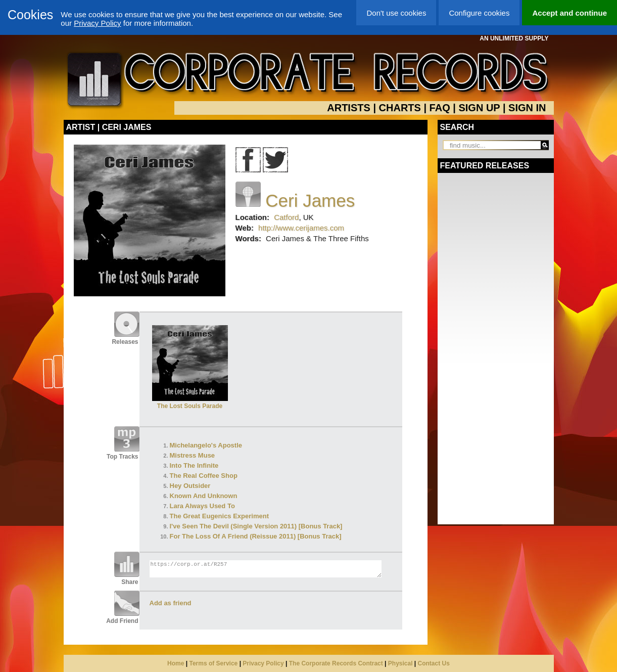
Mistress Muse (193, 455)
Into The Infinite (194, 465)
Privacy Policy (97, 23)
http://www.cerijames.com (301, 228)
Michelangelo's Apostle (206, 445)
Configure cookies (479, 13)
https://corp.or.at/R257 (266, 569)
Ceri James (310, 200)
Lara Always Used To (202, 506)
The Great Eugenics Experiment (220, 516)
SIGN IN (527, 108)
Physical (400, 663)
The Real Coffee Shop (204, 476)
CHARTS (400, 108)
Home (176, 663)
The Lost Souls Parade (190, 402)
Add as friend (171, 603)
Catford (286, 217)
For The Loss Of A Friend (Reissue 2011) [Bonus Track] (256, 536)
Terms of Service (213, 663)
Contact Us (434, 663)
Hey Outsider (190, 486)
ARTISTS (349, 108)
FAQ (440, 108)
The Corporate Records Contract (336, 663)
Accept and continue (569, 13)
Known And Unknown (204, 496)
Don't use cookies (396, 13)
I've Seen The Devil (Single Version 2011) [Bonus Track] (256, 526)
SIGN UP (479, 108)
